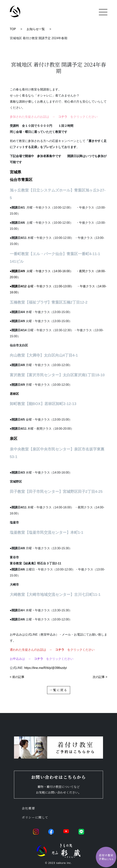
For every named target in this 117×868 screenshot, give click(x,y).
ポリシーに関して (35, 817)
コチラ (60, 650)
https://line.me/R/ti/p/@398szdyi (45, 668)
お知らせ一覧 (36, 29)
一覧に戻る (59, 690)
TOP (13, 29)
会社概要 (28, 808)
